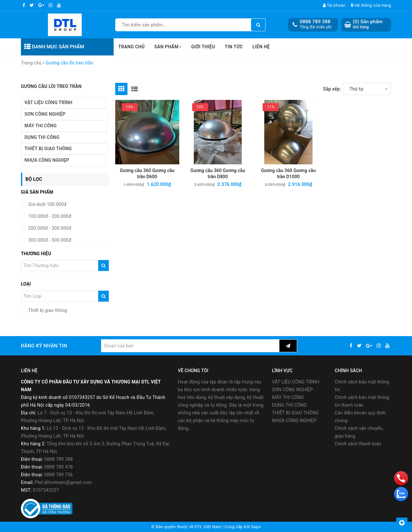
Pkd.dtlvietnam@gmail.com (63, 482)
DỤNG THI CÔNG (42, 137)
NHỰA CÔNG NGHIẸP (47, 160)
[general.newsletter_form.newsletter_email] (190, 346)
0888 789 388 (315, 22)
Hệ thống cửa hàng (371, 5)
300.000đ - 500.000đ (49, 240)
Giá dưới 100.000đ (47, 204)
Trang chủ (132, 47)
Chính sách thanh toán (358, 444)
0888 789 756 (59, 475)
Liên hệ (261, 47)
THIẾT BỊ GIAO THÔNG (48, 149)
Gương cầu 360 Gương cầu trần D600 (147, 174)
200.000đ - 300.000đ (49, 228)
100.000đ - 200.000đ (49, 216)
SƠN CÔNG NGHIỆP (45, 114)
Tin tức (234, 47)
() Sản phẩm (368, 24)
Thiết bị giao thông (47, 310)
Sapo (256, 527)
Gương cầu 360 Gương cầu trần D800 (218, 174)
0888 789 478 (59, 467)
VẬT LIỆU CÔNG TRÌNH (48, 102)
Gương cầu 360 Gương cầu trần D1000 (288, 174)
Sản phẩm (168, 47)
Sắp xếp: (332, 89)
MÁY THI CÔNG (41, 126)
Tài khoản (334, 5)
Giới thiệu (203, 47)
